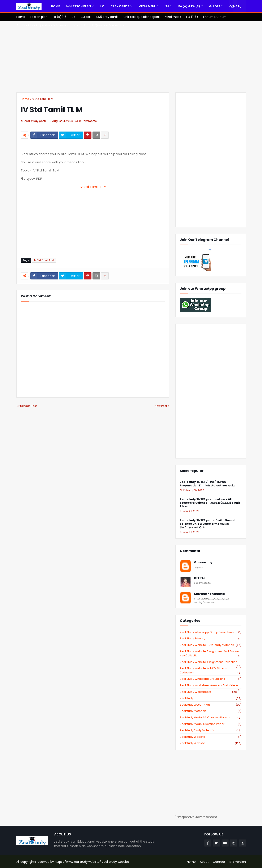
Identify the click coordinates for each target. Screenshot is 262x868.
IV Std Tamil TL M (42, 99)
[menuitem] (55, 6)
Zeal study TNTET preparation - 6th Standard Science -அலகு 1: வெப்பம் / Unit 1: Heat (210, 503)
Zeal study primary (211, 639)
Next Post (161, 406)
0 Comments (88, 121)
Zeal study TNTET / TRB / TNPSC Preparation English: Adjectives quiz (207, 484)
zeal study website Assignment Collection (211, 662)
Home (25, 99)
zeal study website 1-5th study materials (211, 645)
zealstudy (211, 698)
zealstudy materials (211, 711)
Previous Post (28, 406)
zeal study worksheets (208, 692)
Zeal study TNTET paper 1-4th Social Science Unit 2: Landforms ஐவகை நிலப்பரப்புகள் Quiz (207, 524)
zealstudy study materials (211, 730)
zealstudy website (211, 737)
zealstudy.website (211, 743)
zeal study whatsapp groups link (211, 679)
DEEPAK (200, 578)
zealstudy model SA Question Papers (211, 718)
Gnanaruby (203, 562)
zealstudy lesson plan (211, 705)
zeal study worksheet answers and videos (211, 685)
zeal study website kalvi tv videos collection (211, 670)
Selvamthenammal (210, 594)
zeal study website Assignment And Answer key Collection (211, 653)
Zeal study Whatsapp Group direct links (211, 632)
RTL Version (238, 862)
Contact (219, 862)
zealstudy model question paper (211, 724)
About (204, 862)
